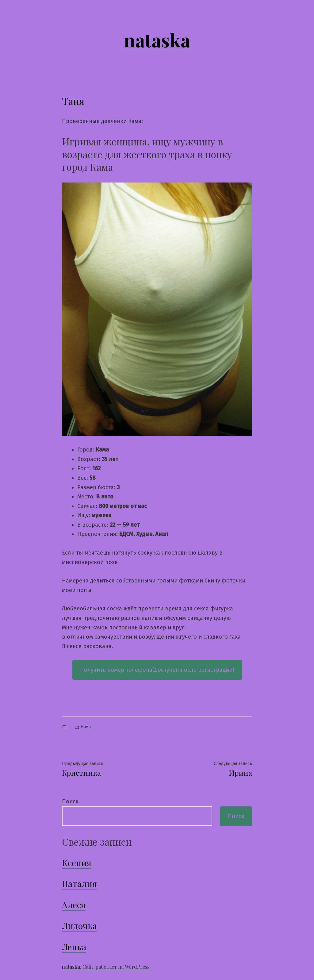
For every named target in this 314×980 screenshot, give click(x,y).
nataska (157, 40)
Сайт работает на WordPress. (117, 967)
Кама (86, 727)
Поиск (70, 801)
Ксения (77, 863)
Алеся (74, 905)
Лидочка (79, 926)
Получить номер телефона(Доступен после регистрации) (157, 670)
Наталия (79, 884)
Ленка (74, 947)
